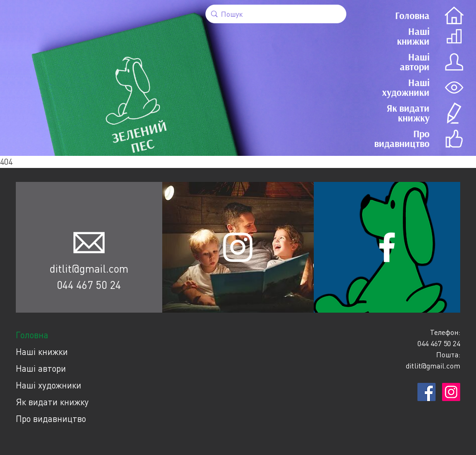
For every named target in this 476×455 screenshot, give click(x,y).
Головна (32, 335)
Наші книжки (42, 351)
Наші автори (41, 368)
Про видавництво (51, 418)
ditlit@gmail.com (89, 268)
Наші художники (49, 385)
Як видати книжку (52, 402)
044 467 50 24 (89, 285)
